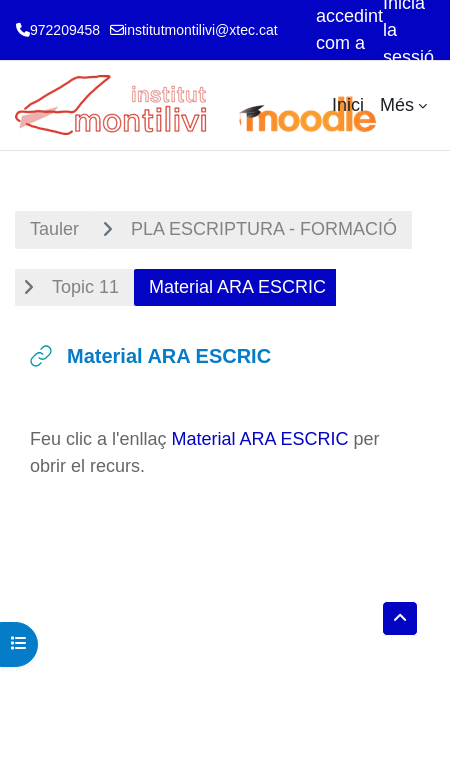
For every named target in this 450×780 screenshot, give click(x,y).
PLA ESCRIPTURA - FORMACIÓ (264, 229)
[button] (400, 618)
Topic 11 (85, 287)
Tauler (54, 229)
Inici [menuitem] (348, 105)
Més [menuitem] (397, 105)
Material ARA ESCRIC (260, 439)
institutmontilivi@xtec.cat (200, 30)
